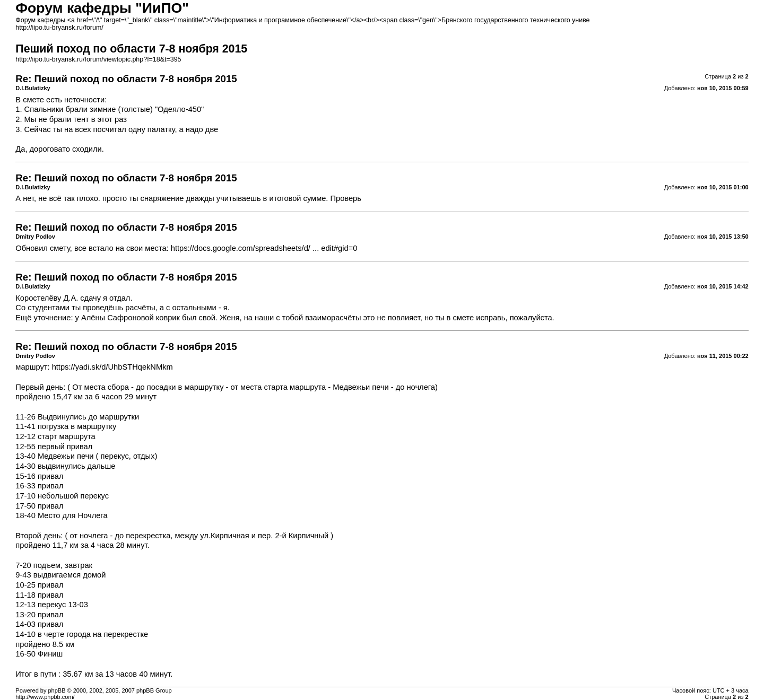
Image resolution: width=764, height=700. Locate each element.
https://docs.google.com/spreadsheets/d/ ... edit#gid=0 (264, 248)
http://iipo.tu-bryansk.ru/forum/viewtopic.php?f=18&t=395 (98, 59)
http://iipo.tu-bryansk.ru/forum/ (59, 28)
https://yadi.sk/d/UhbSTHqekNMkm (112, 367)
